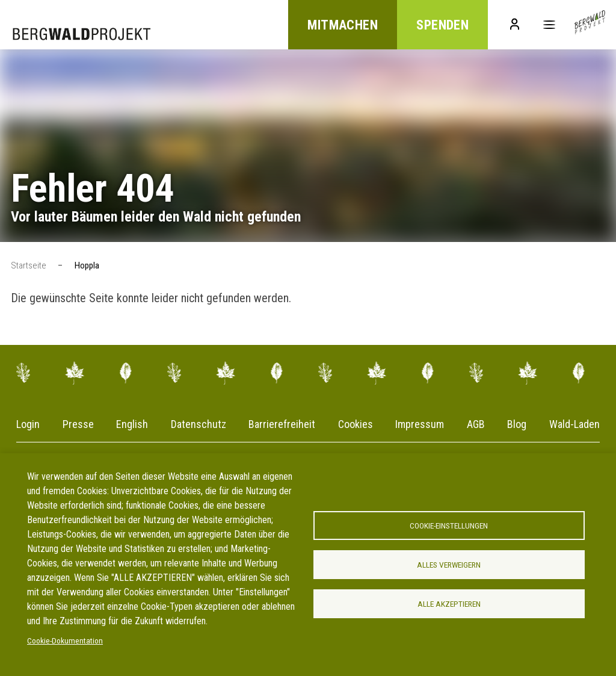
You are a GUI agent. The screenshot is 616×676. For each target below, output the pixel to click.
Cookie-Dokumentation (65, 640)
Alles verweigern (449, 565)
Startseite (29, 265)
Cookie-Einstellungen (449, 526)
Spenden (442, 25)
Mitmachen (343, 25)
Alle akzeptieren (449, 604)
